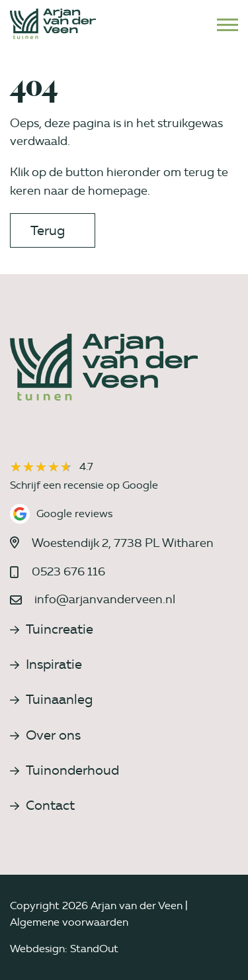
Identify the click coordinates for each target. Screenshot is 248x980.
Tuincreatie (52, 629)
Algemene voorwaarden (69, 922)
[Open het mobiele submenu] (227, 24)
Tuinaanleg (51, 699)
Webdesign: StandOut (64, 949)
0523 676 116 (68, 571)
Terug (48, 230)
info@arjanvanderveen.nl (105, 599)
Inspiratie (46, 664)
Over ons (45, 735)
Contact (42, 805)
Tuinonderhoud (64, 770)
